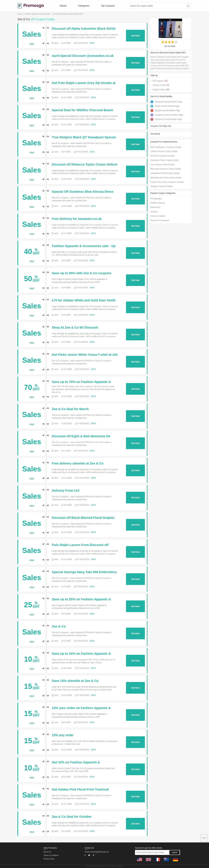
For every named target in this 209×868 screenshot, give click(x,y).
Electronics (155, 207)
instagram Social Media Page (167, 115)
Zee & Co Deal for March (70, 409)
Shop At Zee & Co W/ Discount (75, 328)
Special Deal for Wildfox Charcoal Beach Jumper (83, 110)
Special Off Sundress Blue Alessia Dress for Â (83, 192)
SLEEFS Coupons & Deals (162, 156)
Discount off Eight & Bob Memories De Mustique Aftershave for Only (81, 436)
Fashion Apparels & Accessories (37, 14)
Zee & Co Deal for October (72, 817)
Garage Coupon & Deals (161, 186)
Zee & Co (59, 626)
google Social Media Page (165, 110)
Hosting (154, 212)
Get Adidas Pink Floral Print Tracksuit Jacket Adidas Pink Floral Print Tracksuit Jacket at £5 (83, 790)
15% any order (63, 735)
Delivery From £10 (66, 491)
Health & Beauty (158, 203)
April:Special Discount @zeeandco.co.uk (83, 56)
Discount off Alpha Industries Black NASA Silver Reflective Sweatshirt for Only (84, 29)
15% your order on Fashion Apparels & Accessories (81, 708)
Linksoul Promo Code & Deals (164, 151)
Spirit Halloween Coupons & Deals (166, 147)
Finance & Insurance (160, 220)
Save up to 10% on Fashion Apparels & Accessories (81, 654)
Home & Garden (158, 216)
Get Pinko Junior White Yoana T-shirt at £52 (85, 355)
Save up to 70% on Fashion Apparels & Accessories (81, 382)
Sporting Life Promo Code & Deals (166, 178)
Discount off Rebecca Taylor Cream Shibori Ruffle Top (85, 165)
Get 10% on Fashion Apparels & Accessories (76, 762)
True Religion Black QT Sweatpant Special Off (84, 137)
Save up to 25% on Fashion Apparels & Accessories (81, 599)
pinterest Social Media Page (166, 119)
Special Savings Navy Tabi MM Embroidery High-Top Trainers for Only (84, 572)
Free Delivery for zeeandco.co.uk (77, 219)
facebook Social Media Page (166, 102)
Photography (156, 199)
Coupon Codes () (161, 85)
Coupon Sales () (161, 90)
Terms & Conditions (51, 855)
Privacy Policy (49, 859)
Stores (63, 6)
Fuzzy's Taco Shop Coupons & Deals (167, 182)
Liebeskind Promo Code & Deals (165, 173)
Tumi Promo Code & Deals (162, 165)
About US (47, 852)
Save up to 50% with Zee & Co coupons (82, 273)
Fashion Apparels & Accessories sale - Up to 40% (84, 246)
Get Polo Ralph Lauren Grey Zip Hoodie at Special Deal (84, 83)
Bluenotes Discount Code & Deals (166, 169)
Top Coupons (108, 6)
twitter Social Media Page (165, 106)
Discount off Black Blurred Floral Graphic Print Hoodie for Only (83, 518)
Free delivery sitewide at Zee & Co (78, 463)
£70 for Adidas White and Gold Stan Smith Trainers (84, 300)
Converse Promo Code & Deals (165, 160)
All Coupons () (160, 81)
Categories (84, 6)
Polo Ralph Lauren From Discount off (80, 545)
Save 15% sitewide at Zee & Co (75, 681)
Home (20, 14)
